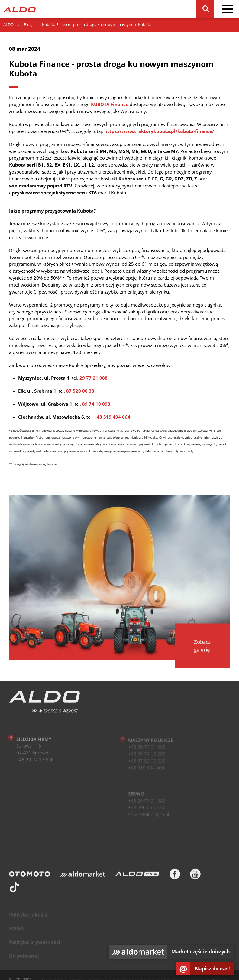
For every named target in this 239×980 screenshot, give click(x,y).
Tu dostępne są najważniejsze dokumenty (118, 451)
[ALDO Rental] (137, 876)
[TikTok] (14, 889)
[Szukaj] (205, 9)
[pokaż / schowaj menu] (228, 9)
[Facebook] (175, 876)
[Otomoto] (30, 876)
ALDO (8, 24)
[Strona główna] (19, 9)
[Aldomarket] (83, 876)
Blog (28, 24)
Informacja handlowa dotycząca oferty (169, 451)
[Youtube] (195, 876)
